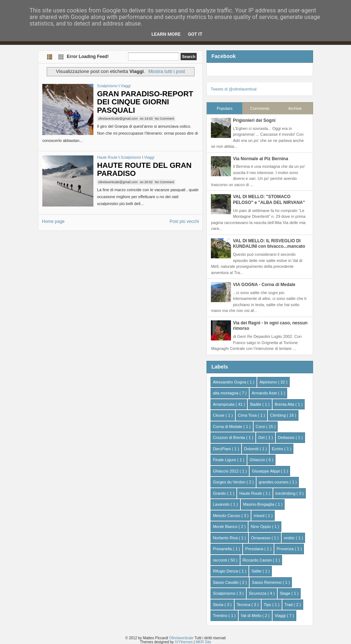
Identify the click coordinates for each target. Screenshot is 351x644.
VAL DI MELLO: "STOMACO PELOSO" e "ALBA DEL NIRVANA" (269, 200)
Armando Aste (265, 393)
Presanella (223, 549)
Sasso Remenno (267, 582)
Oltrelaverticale (182, 638)
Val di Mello (252, 616)
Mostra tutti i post (167, 71)
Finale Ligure (225, 460)
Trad (289, 605)
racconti (220, 560)
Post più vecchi (184, 221)
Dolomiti (252, 449)
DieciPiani (222, 449)
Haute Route (108, 157)
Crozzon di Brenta (229, 437)
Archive (295, 108)
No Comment (164, 119)
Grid (61, 57)
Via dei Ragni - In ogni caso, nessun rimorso (270, 326)
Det (262, 437)
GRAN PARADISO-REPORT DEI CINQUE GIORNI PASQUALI (145, 102)
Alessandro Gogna (230, 382)
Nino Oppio (261, 527)
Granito (220, 493)
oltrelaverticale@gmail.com (118, 119)
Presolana (255, 549)
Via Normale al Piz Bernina (260, 159)
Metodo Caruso (227, 516)
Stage (286, 593)
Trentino (221, 616)
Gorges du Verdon (229, 482)
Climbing (278, 415)
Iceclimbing (286, 493)
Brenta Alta (285, 404)
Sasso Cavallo (226, 582)
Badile (256, 404)
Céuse (219, 415)
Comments (260, 108)
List (50, 57)
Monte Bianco (225, 527)
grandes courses (274, 482)
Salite (257, 571)
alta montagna (226, 393)
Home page (53, 221)
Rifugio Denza (226, 571)
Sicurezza (258, 593)
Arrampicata (224, 404)
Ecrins (278, 449)
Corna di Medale (228, 427)
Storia (219, 605)
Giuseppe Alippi (266, 471)
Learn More (166, 34)
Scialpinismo (108, 86)
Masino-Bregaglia (259, 504)
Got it (195, 34)
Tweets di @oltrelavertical (234, 89)
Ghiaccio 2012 (226, 471)
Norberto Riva (226, 538)
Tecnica (244, 605)
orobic (290, 538)
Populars (225, 108)
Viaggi (126, 86)
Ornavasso (261, 538)
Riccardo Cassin (258, 560)
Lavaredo (222, 504)
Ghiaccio (258, 460)
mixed (259, 516)
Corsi (261, 427)
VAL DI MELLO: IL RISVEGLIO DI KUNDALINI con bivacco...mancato (269, 244)
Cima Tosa (248, 415)
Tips (268, 605)
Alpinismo (269, 382)
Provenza (286, 549)
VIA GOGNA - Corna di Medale (264, 285)
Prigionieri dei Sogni (254, 120)
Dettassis (287, 437)
